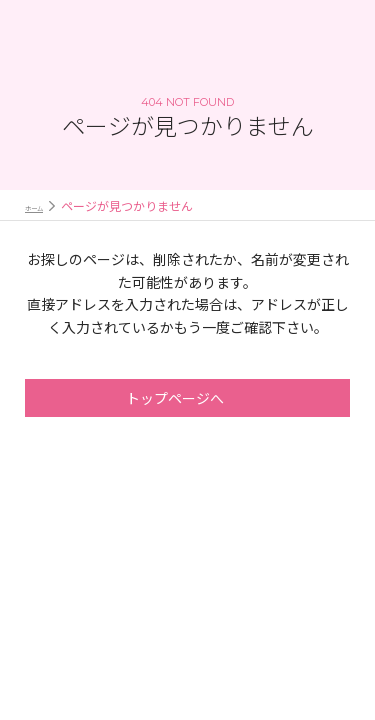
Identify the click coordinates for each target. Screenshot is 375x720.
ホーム (43, 205)
